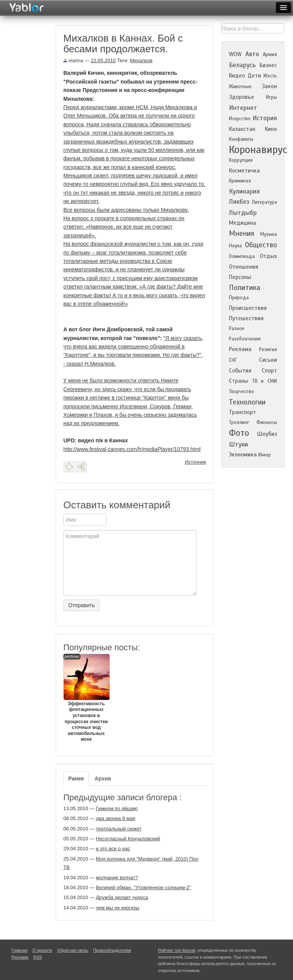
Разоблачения (245, 339)
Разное (237, 329)
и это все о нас (113, 849)
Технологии (247, 402)
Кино (271, 129)
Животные (240, 87)
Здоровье (241, 97)
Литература (264, 202)
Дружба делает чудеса (122, 897)
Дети (254, 76)
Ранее (76, 779)
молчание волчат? (117, 878)
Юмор (265, 455)
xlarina (73, 60)
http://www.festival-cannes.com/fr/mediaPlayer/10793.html (132, 449)
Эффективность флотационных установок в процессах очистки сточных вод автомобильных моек (86, 698)
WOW (235, 54)
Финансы (267, 422)
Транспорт (242, 412)
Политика (245, 288)
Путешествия (246, 318)
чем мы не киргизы (118, 908)
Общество (261, 245)
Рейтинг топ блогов (177, 950)
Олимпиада (242, 256)
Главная (19, 950)
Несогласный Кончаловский (128, 839)
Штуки (238, 444)
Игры (271, 97)
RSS (38, 957)
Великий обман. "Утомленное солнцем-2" (143, 887)
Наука (235, 246)
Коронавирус (258, 150)
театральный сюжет (119, 829)
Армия (270, 55)
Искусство (240, 119)
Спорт (269, 371)
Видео (237, 76)
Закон (269, 86)
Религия (268, 350)
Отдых (268, 256)
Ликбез (239, 202)
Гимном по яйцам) (117, 808)
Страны (239, 381)
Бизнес (268, 65)
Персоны (240, 277)
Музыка (269, 234)
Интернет (243, 108)
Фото (239, 433)
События (240, 371)
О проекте (42, 950)
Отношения (244, 267)
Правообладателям (112, 950)
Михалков (141, 60)
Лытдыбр (243, 213)
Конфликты (241, 139)
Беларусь (242, 65)
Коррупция (241, 160)
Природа (239, 298)
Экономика (243, 455)
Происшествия (248, 308)
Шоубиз (267, 434)
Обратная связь (73, 950)
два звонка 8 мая (115, 818)
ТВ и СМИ (265, 381)
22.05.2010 (103, 60)
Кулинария (244, 191)
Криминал (240, 181)
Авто (252, 54)
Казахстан (242, 129)
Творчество (241, 392)
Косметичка (244, 171)
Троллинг (239, 422)
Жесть (270, 76)
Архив (103, 779)
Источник (196, 462)
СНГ (233, 360)
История (265, 118)
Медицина (242, 223)
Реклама (240, 349)
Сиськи (268, 360)
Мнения (241, 233)
